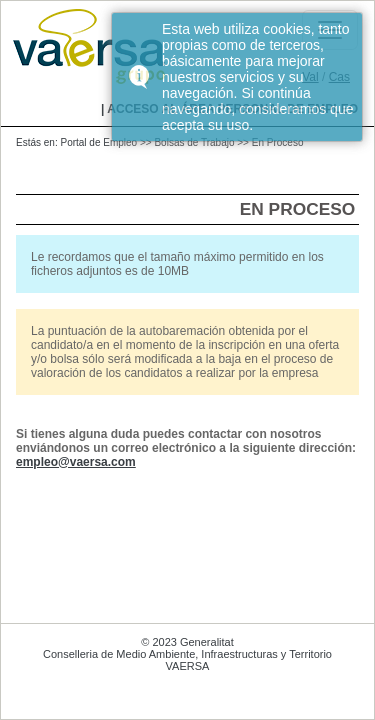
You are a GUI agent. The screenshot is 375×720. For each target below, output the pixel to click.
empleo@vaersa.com (76, 462)
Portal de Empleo (98, 142)
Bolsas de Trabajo (194, 142)
